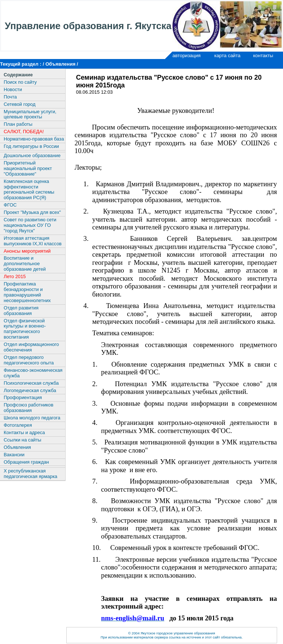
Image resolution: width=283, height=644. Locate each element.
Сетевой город (20, 104)
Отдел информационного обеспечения (31, 347)
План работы (18, 124)
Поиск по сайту (20, 82)
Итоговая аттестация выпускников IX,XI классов (33, 241)
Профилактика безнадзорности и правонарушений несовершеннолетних (27, 292)
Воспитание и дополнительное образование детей (25, 264)
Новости (13, 89)
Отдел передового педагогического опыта (29, 360)
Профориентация (23, 397)
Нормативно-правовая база (34, 139)
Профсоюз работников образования (29, 408)
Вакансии (14, 455)
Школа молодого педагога (32, 418)
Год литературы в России (31, 146)
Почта (10, 97)
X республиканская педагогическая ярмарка (30, 474)
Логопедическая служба (30, 390)
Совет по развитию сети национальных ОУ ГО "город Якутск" (30, 225)
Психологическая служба (31, 383)
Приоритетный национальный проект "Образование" (28, 168)
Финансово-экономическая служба (33, 373)
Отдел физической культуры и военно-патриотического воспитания (25, 329)
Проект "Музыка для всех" (32, 212)
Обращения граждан (26, 462)
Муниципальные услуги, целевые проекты (30, 114)
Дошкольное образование (32, 155)
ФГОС (10, 205)
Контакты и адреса (24, 432)
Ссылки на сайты (22, 440)
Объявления (17, 447)
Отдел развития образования (21, 311)
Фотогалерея (18, 425)
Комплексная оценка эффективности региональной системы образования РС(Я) (29, 190)
